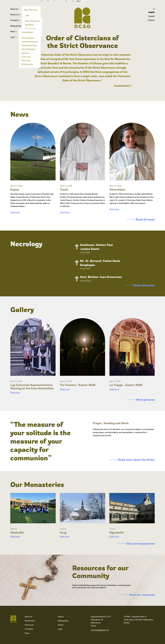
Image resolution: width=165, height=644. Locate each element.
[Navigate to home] (13, 619)
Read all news (141, 219)
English (152, 12)
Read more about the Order (132, 460)
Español (151, 16)
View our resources (137, 595)
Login (13, 37)
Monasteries (30, 621)
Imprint (61, 617)
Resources (15, 15)
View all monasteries (136, 544)
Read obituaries (139, 285)
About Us (14, 9)
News (13, 31)
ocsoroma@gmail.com (100, 630)
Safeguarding (16, 26)
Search (61, 625)
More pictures (141, 400)
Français (151, 20)
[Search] (151, 9)
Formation (14, 20)
